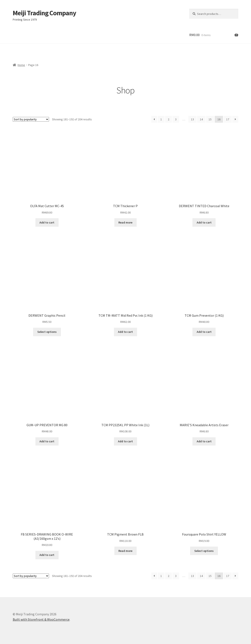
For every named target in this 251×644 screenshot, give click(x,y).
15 (210, 119)
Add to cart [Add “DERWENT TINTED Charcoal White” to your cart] (204, 222)
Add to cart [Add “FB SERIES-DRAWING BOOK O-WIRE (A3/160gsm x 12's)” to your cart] (47, 555)
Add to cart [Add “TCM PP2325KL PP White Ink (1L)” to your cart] (125, 441)
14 (201, 119)
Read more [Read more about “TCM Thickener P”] (125, 222)
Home (21, 65)
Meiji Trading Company (44, 13)
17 (228, 119)
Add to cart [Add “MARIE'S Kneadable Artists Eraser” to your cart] (204, 441)
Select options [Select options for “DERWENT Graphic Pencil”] (47, 332)
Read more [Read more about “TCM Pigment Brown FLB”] (125, 551)
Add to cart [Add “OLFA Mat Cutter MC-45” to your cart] (47, 222)
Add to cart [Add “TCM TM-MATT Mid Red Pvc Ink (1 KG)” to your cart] (125, 332)
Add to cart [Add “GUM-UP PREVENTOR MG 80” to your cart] (47, 441)
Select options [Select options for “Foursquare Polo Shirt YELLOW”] (204, 551)
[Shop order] (31, 119)
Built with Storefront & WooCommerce (41, 619)
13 (192, 119)
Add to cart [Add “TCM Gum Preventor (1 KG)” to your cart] (204, 332)
